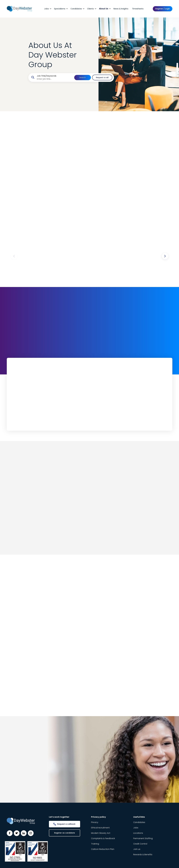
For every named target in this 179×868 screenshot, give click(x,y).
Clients (90, 9)
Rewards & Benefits (143, 855)
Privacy (95, 822)
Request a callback (66, 824)
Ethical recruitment (100, 828)
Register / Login (163, 9)
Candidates (76, 9)
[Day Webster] (19, 9)
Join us (137, 849)
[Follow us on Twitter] (17, 833)
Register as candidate (65, 833)
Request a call (102, 77)
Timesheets (138, 9)
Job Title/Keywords (47, 76)
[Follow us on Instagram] (31, 833)
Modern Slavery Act (101, 833)
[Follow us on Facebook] (10, 833)
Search (83, 77)
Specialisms (60, 9)
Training (95, 844)
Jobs (47, 9)
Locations (138, 833)
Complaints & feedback (103, 838)
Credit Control (140, 844)
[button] (165, 256)
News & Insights (121, 9)
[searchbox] (55, 79)
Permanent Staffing (143, 838)
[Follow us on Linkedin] (24, 833)
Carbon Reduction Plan (103, 849)
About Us (104, 9)
